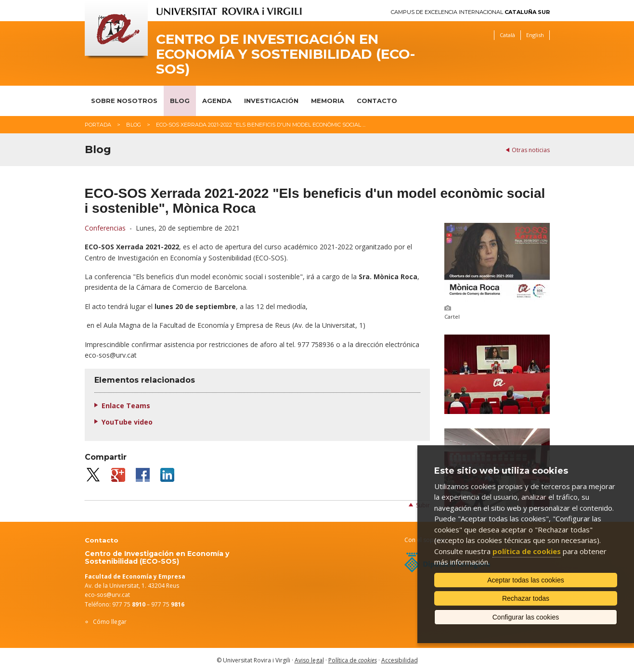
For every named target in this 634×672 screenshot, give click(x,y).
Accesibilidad (400, 660)
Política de (353, 660)
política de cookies (527, 551)
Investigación (271, 101)
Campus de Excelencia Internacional (470, 12)
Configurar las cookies (526, 617)
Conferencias (105, 228)
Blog (180, 101)
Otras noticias (531, 150)
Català (507, 35)
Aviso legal (309, 660)
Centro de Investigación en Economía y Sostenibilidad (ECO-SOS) (285, 54)
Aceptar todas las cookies (526, 580)
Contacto (377, 101)
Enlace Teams (126, 406)
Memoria (328, 101)
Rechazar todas (526, 598)
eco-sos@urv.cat (107, 595)
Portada (98, 125)
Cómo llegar (110, 622)
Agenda (217, 101)
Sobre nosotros (124, 101)
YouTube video (127, 422)
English (535, 35)
